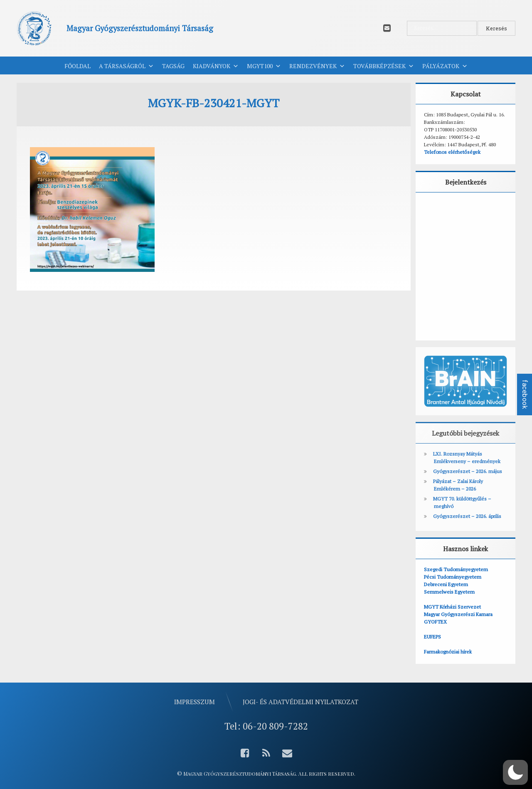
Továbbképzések (384, 66)
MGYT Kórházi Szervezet (452, 607)
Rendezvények (317, 66)
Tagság (173, 66)
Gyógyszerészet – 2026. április (467, 516)
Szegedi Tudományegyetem (456, 569)
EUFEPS (432, 637)
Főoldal (78, 66)
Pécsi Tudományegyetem (453, 577)
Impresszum (195, 702)
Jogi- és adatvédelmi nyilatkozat (300, 702)
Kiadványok (216, 66)
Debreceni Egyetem (446, 584)
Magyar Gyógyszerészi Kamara (458, 614)
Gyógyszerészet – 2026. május (468, 471)
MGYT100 (264, 66)
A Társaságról (126, 66)
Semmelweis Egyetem (449, 592)
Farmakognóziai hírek (448, 652)
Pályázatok (445, 66)
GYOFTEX (435, 622)
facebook (525, 394)
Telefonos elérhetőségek (452, 152)
